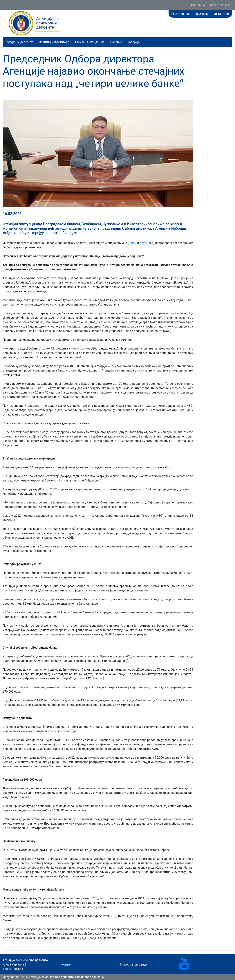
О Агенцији (181, 14)
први (133, 243)
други (144, 243)
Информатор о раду (134, 965)
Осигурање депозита (19, 42)
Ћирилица (198, 5)
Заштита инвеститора (55, 42)
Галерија (134, 42)
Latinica (213, 5)
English (226, 5)
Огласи (202, 14)
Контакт (222, 14)
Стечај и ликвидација (90, 42)
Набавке (117, 42)
